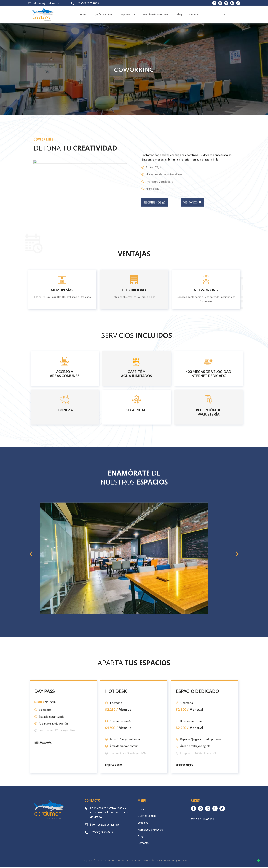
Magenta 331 (179, 860)
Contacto (195, 15)
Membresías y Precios (156, 15)
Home (84, 15)
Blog (179, 15)
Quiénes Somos (104, 15)
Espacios (128, 15)
